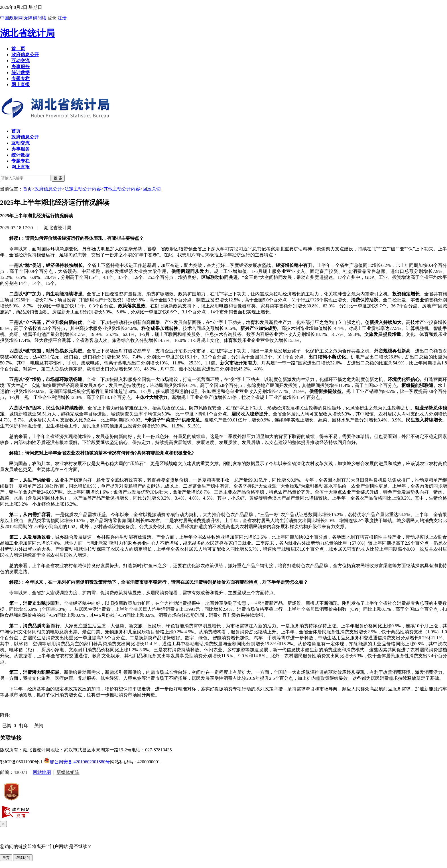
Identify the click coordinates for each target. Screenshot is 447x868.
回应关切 (152, 189)
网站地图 (42, 772)
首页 (27, 189)
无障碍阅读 (35, 18)
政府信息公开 (48, 189)
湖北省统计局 (27, 33)
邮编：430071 (14, 772)
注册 (62, 18)
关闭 (39, 726)
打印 (24, 726)
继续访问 (23, 858)
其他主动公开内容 (122, 189)
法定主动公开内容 (83, 189)
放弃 (6, 858)
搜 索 (58, 178)
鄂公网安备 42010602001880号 (77, 762)
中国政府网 (11, 18)
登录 (52, 18)
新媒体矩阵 (68, 772)
